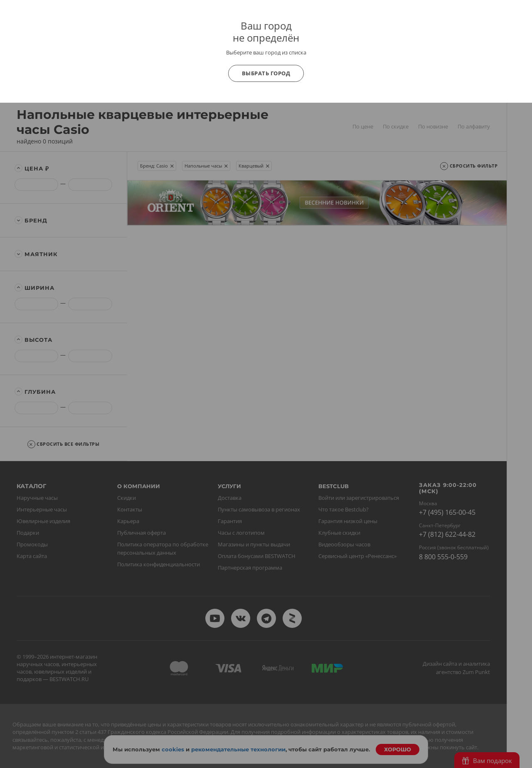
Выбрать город (266, 73)
